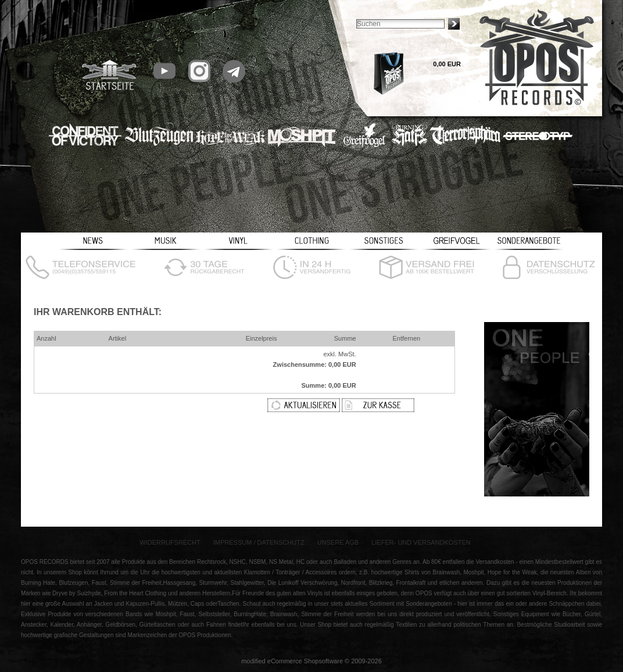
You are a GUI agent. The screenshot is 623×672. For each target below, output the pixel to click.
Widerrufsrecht (170, 542)
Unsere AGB (338, 542)
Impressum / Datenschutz (259, 542)
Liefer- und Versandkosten (421, 542)
